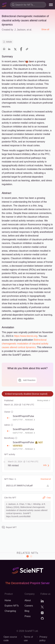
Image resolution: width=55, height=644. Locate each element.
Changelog (10, 611)
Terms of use (28, 639)
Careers (29, 606)
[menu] (51, 5)
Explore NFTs (12, 606)
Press (27, 616)
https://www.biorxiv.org (26, 336)
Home (8, 600)
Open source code (10, 639)
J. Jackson (20, 30)
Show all (45, 29)
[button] (8, 418)
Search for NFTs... (25, 5)
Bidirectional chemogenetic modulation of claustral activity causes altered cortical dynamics (25, 344)
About (28, 600)
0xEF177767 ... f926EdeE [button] (23, 420)
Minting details (44, 400)
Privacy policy (43, 639)
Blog (27, 611)
